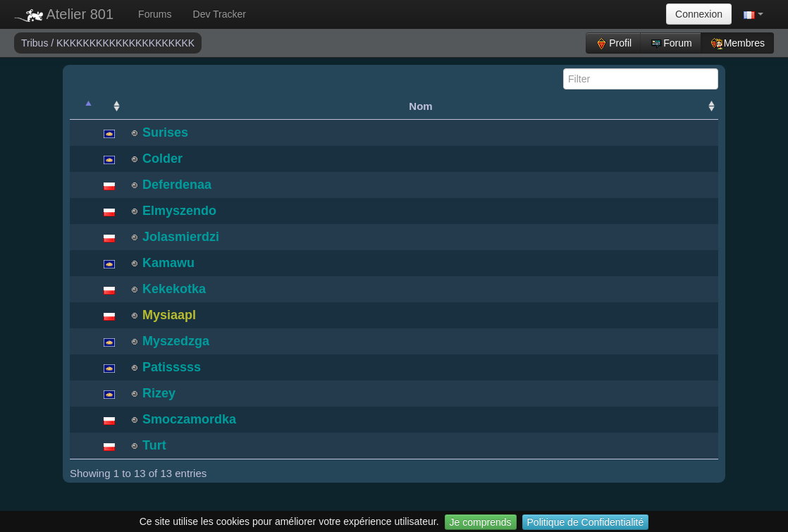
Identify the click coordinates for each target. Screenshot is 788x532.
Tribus (36, 43)
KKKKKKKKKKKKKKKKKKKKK (125, 43)
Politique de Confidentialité (586, 522)
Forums (155, 14)
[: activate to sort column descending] (82, 106)
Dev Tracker (220, 14)
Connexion (699, 14)
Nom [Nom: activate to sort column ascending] (420, 106)
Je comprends (481, 522)
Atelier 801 (64, 14)
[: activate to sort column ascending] (109, 106)
